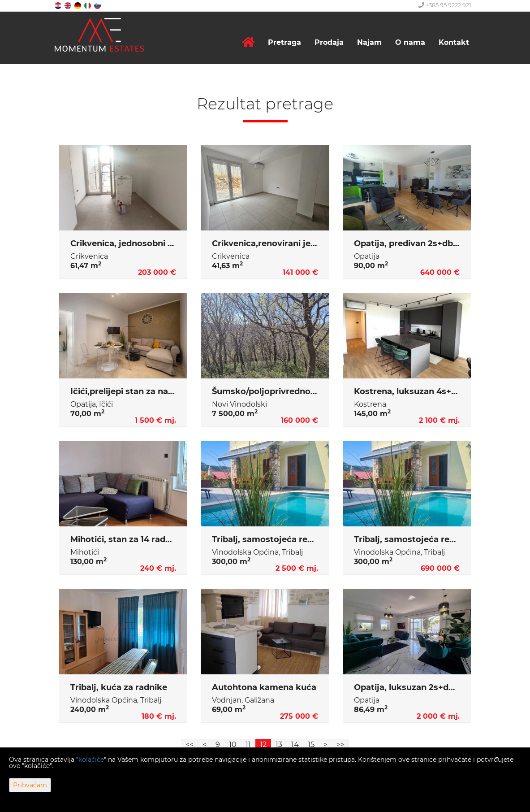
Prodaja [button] (329, 42)
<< (190, 745)
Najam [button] (369, 42)
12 (263, 745)
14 (295, 745)
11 (248, 745)
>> (340, 745)
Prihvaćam (30, 785)
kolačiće (91, 760)
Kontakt (454, 42)
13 (279, 745)
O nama (410, 42)
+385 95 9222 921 (445, 5)
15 (311, 745)
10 (233, 745)
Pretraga (284, 42)
